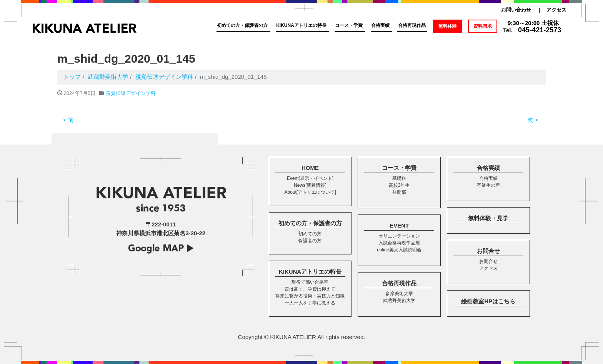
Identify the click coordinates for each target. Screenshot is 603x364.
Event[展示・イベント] (310, 178)
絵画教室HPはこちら (488, 301)
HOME (310, 168)
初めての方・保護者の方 (242, 25)
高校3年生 (399, 185)
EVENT (399, 225)
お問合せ (488, 251)
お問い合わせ (516, 10)
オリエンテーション (399, 236)
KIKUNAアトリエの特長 (301, 25)
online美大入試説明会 (399, 250)
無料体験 (448, 26)
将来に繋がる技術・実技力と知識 (310, 296)
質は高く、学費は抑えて (310, 289)
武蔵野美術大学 (399, 301)
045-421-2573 (540, 30)
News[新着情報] (310, 185)
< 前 (68, 120)
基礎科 (399, 178)
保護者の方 (310, 241)
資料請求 (483, 26)
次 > (533, 120)
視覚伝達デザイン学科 (131, 93)
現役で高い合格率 (310, 282)
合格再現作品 (412, 25)
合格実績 (380, 25)
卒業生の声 (488, 185)
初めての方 (310, 234)
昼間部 (399, 192)
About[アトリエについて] (310, 192)
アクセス (556, 10)
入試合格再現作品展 (399, 243)
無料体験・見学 (488, 218)
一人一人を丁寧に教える (310, 303)
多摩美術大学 (399, 294)
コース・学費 (349, 25)
